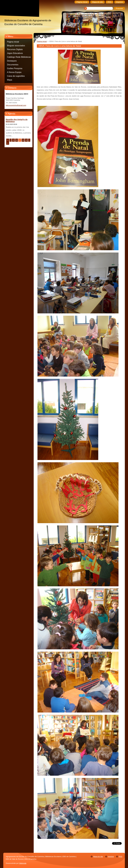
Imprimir (111, 857)
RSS (120, 857)
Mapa (10, 80)
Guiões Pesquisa (15, 68)
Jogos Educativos (15, 53)
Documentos (13, 65)
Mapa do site (98, 857)
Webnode (23, 863)
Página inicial (13, 42)
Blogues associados (16, 46)
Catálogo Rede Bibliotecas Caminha (19, 57)
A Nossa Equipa (14, 72)
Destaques (12, 61)
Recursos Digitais (15, 49)
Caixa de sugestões (16, 76)
